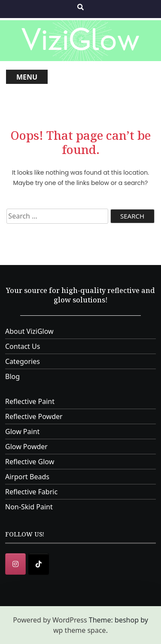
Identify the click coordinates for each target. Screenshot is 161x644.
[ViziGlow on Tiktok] (39, 564)
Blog (12, 376)
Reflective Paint (30, 401)
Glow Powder (26, 447)
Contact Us (23, 346)
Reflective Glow (30, 462)
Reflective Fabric (31, 492)
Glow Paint (22, 431)
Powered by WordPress (50, 620)
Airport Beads (27, 477)
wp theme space (80, 630)
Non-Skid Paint (29, 507)
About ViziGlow (29, 331)
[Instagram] (15, 564)
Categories (23, 361)
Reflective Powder (34, 416)
